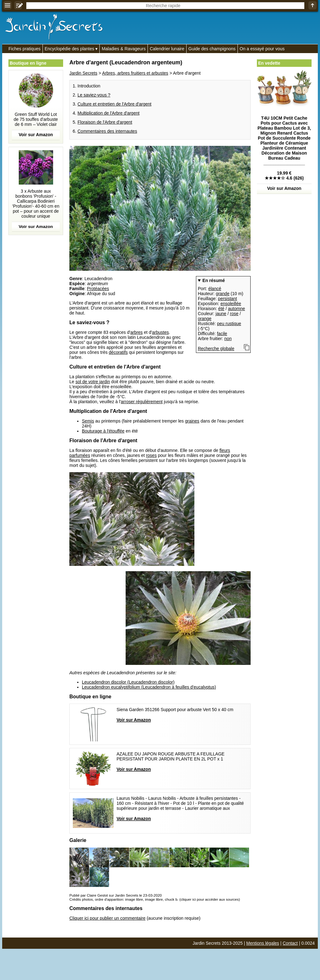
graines (192, 421)
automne (237, 309)
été (221, 309)
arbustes (161, 332)
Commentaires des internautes (107, 131)
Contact (290, 943)
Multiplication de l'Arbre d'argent (108, 113)
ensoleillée (231, 304)
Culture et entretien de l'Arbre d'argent (114, 104)
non (228, 339)
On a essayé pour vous (262, 49)
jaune (221, 314)
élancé (215, 289)
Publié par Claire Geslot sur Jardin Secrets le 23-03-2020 (115, 895)
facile (222, 334)
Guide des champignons (212, 49)
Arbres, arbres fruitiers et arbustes (135, 73)
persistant (228, 299)
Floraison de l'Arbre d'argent (105, 122)
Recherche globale (216, 349)
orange (205, 319)
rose (234, 314)
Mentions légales (263, 943)
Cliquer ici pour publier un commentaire (107, 918)
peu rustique (229, 324)
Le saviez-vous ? (94, 95)
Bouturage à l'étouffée (103, 431)
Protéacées (98, 289)
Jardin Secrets (83, 73)
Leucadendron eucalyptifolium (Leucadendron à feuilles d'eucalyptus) (149, 687)
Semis (88, 421)
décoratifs (118, 352)
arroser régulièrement (142, 402)
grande (223, 294)
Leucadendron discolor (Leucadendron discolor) (128, 682)
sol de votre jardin (93, 382)
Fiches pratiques (25, 49)
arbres (137, 332)
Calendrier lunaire (167, 49)
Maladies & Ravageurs (124, 49)
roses (151, 455)
